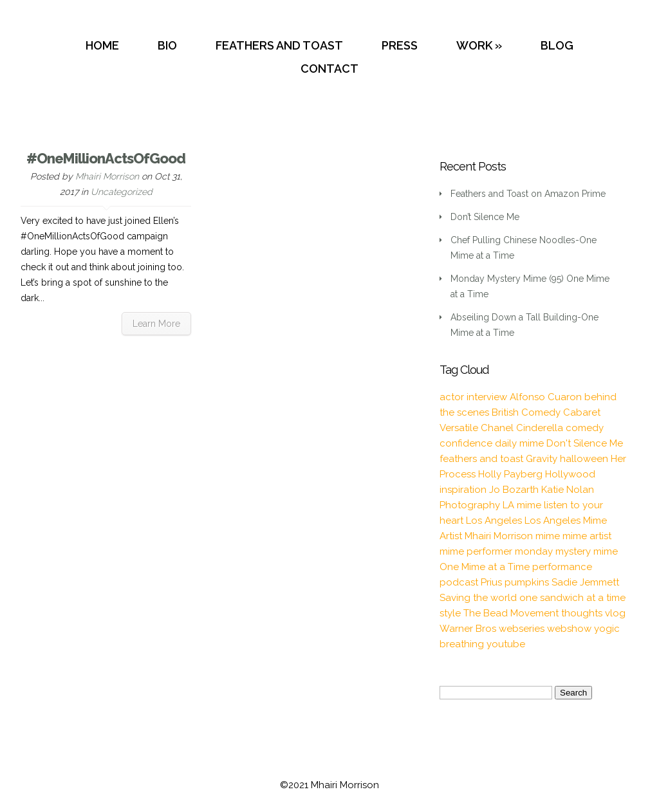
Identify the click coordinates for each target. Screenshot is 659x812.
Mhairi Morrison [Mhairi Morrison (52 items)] (499, 536)
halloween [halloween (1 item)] (584, 459)
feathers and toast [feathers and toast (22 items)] (481, 459)
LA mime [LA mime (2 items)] (522, 505)
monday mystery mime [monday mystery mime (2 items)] (566, 551)
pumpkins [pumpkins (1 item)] (527, 582)
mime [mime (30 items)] (548, 536)
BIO (167, 45)
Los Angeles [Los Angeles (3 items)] (494, 521)
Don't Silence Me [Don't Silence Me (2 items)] (585, 443)
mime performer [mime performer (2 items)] (476, 551)
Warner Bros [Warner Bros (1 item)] (468, 629)
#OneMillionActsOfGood (106, 158)
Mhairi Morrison (107, 176)
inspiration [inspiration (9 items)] (463, 490)
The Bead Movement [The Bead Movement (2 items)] (511, 613)
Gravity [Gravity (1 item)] (542, 459)
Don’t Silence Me (485, 217)
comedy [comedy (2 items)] (585, 428)
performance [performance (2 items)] (562, 567)
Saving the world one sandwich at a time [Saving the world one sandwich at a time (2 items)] (533, 598)
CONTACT (329, 69)
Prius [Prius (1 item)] (491, 582)
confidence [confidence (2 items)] (466, 443)
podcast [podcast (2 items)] (459, 582)
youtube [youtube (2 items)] (506, 644)
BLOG (557, 45)
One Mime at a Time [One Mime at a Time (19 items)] (485, 567)
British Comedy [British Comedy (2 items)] (526, 412)
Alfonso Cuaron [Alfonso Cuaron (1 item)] (546, 397)
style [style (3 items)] (450, 613)
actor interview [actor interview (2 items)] (473, 397)
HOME (102, 45)
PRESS (400, 45)
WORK (474, 45)
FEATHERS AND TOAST (279, 45)
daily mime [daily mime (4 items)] (519, 443)
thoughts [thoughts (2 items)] (582, 613)
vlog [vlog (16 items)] (615, 613)
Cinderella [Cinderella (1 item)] (540, 428)
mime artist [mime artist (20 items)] (587, 536)
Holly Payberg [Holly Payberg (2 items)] (510, 474)
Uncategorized (122, 192)
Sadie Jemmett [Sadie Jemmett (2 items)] (585, 582)
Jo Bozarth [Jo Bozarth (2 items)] (514, 490)
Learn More (156, 324)
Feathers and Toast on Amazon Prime (528, 194)
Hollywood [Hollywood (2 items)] (570, 474)
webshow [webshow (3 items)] (569, 629)
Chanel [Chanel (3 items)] (497, 428)
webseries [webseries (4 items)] (522, 629)
